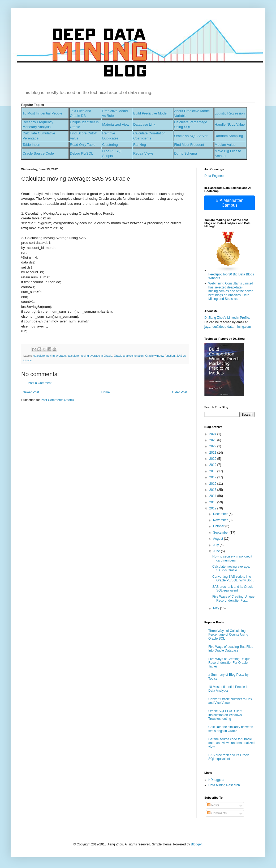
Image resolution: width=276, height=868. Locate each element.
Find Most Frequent (189, 145)
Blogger (196, 844)
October (219, 526)
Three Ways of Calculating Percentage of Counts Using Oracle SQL (228, 635)
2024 (213, 434)
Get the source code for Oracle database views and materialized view (231, 743)
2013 (213, 502)
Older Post (180, 392)
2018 (213, 471)
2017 (213, 477)
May (217, 608)
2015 (213, 490)
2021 (213, 453)
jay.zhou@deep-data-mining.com (228, 327)
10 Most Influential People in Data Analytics (228, 689)
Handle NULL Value (230, 124)
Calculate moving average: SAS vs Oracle (231, 568)
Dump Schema (186, 153)
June (217, 551)
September (221, 533)
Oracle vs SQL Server (191, 136)
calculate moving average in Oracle (90, 356)
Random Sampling (229, 136)
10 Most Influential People (42, 113)
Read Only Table (83, 145)
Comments (217, 813)
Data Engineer (215, 176)
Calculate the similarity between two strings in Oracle (231, 729)
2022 (213, 446)
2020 (213, 459)
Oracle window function (160, 356)
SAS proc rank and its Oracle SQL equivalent (233, 589)
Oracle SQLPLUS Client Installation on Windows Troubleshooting (225, 715)
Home (106, 392)
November (221, 520)
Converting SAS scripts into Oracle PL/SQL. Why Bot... (233, 578)
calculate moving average (50, 356)
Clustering (110, 145)
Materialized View (116, 124)
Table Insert (31, 145)
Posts (213, 805)
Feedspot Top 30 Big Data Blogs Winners (231, 274)
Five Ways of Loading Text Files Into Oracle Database (231, 649)
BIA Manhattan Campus (230, 203)
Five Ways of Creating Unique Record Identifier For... (233, 598)
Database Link (144, 124)
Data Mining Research (224, 785)
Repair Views (143, 153)
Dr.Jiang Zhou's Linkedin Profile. (227, 318)
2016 (213, 484)
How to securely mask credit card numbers (232, 558)
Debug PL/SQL (81, 153)
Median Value (225, 145)
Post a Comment (40, 383)
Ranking (140, 145)
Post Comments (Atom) (57, 400)
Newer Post (31, 392)
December (221, 514)
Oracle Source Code (38, 153)
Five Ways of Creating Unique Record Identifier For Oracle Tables (229, 663)
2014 (213, 496)
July (216, 545)
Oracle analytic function (129, 356)
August (219, 539)
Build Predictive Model (150, 113)
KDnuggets (216, 780)
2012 (213, 508)
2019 (213, 465)
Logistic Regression (230, 113)
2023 (213, 440)
